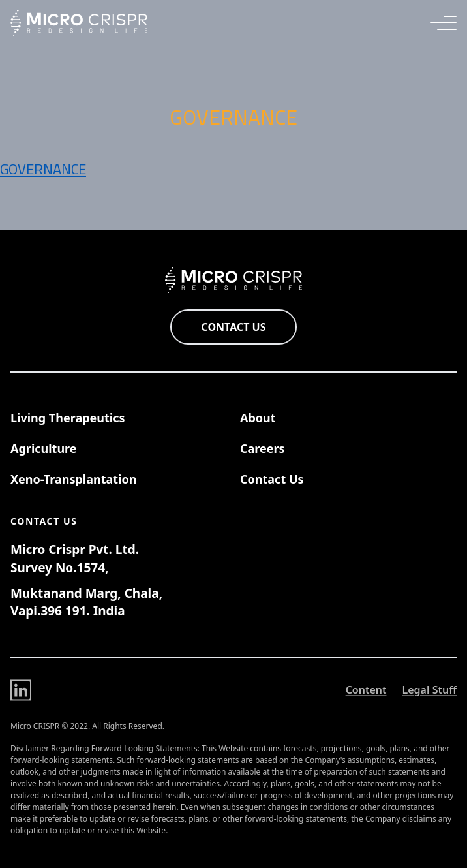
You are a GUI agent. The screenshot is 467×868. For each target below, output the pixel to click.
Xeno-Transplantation (73, 479)
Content (366, 691)
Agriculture (44, 448)
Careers (263, 448)
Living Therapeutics (68, 418)
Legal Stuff (429, 691)
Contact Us (233, 327)
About (258, 418)
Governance (43, 169)
